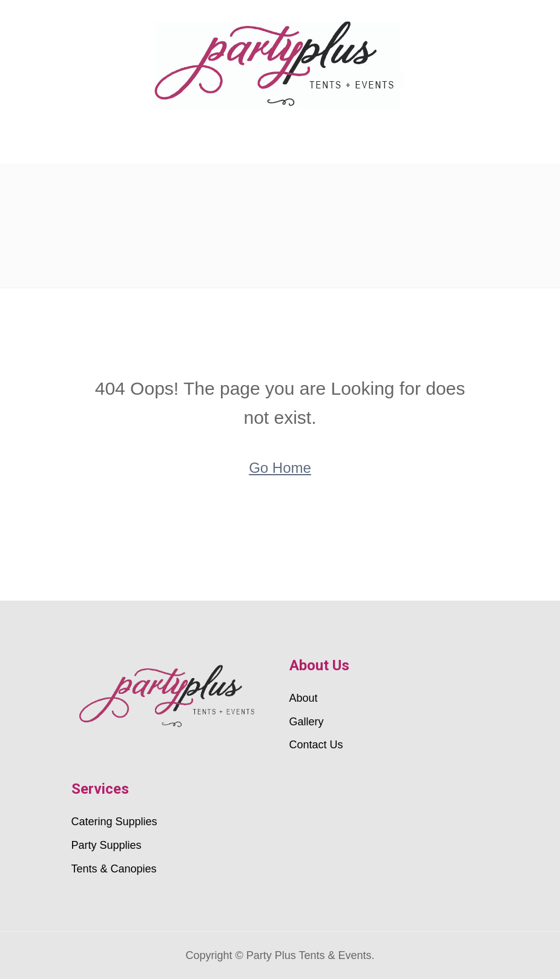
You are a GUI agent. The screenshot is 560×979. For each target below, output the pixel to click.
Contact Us (316, 745)
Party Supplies (107, 845)
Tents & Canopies (114, 869)
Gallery (307, 722)
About (304, 698)
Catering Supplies (114, 822)
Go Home (280, 468)
